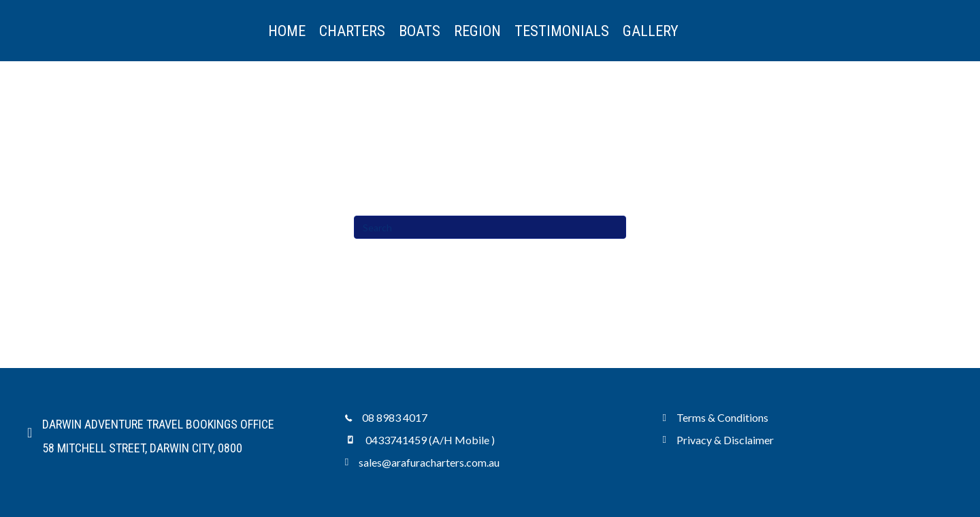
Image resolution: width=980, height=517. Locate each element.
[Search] (490, 227)
